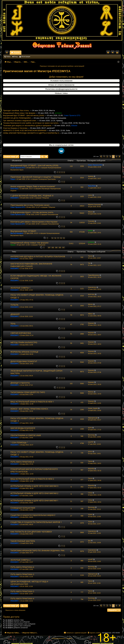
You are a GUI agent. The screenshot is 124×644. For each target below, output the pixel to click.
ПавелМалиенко (94, 275)
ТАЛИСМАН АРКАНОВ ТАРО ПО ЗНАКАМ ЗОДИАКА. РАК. (38, 550)
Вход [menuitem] (113, 53)
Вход (16, 57)
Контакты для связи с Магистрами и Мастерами (34, 222)
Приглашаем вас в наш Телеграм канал (30, 205)
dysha (90, 428)
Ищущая (91, 323)
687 (49, 248)
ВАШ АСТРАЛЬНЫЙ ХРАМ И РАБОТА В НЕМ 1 (32, 402)
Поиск (8, 57)
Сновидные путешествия (23, 508)
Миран (90, 231)
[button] (101, 157)
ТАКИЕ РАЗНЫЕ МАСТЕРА (23, 541)
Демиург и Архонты (20, 383)
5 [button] (116, 157)
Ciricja (90, 493)
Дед (89, 541)
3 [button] (110, 157)
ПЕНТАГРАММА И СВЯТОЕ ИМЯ (26, 435)
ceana (90, 195)
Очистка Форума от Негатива (15, 134)
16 (55, 238)
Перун (13, 179)
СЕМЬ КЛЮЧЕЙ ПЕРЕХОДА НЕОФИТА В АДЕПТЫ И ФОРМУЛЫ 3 (31, 139)
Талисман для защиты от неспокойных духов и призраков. (27, 131)
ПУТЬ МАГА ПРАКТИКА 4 (22, 598)
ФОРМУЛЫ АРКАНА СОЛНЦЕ (24, 352)
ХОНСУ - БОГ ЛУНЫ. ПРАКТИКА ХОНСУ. (29, 409)
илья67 (91, 559)
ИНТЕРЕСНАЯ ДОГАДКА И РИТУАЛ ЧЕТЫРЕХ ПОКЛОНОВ (38, 256)
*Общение (45, 198)
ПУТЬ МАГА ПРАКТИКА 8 (22, 462)
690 (60, 248)
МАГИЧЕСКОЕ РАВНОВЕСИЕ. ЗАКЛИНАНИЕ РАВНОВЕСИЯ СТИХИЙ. (31, 265)
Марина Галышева (94, 205)
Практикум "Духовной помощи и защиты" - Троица (36, 177)
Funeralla (91, 221)
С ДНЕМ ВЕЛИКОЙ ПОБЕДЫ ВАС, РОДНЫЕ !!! (32, 196)
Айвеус (90, 314)
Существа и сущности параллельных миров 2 (33, 515)
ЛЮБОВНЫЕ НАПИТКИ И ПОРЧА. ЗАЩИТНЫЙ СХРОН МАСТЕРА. (36, 372)
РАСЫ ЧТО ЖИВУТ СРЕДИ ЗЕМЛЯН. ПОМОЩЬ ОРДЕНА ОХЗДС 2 (37, 453)
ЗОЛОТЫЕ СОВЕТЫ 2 (20, 560)
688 (53, 248)
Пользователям (53, 214)
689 (56, 248)
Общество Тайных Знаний (21, 53)
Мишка (90, 212)
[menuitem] (108, 53)
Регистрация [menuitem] (118, 53)
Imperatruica (92, 287)
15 (52, 238)
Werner (90, 304)
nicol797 (91, 442)
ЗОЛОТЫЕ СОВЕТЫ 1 (20, 288)
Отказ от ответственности (61, 85)
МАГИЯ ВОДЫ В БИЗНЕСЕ (23, 428)
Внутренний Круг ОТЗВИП (23, 231)
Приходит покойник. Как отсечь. (16, 116)
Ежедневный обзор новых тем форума (19, 119)
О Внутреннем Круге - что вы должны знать (32, 212)
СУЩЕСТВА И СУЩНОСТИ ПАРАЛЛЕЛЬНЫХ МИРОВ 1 (36, 522)
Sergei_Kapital (93, 408)
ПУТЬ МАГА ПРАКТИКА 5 (22, 591)
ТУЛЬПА (14, 305)
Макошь (91, 392)
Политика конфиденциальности (61, 89)
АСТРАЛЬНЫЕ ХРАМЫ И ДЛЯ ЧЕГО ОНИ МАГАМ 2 (34, 493)
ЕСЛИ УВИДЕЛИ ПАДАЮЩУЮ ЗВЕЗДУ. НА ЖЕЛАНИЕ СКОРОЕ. (36, 277)
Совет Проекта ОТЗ (18, 168)
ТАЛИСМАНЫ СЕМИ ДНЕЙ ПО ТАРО (28, 392)
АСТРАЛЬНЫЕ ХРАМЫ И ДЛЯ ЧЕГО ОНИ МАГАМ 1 (34, 500)
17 (58, 238)
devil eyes (91, 294)
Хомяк (90, 515)
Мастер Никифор (17, 233)
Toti (89, 263)
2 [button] (107, 157)
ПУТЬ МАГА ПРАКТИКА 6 (22, 567)
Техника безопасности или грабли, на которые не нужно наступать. (31, 129)
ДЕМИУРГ (15, 314)
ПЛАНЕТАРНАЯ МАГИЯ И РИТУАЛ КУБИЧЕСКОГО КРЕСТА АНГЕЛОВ (34, 470)
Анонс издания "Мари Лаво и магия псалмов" (33, 186)
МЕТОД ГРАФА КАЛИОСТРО (24, 342)
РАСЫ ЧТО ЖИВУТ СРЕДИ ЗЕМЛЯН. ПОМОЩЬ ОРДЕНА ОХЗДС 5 (37, 296)
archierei (91, 242)
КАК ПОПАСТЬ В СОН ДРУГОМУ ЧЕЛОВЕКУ (31, 532)
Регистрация (26, 57)
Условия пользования (61, 81)
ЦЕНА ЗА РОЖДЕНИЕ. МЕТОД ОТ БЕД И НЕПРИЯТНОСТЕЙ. (29, 583)
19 (64, 238)
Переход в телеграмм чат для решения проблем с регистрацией (62, 66)
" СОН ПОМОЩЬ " (19, 442)
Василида (91, 435)
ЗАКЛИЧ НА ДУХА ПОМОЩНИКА (17, 124)
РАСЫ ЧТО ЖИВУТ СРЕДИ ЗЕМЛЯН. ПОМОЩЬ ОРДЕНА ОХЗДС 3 (37, 420)
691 (63, 248)
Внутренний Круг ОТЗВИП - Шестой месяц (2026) (24, 121)
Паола (90, 256)
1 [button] (104, 157)
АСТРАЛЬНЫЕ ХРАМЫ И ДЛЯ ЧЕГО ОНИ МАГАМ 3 (34, 486)
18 (61, 238)
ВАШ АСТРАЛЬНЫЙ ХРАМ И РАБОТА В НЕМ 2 (32, 479)
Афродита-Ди (93, 418)
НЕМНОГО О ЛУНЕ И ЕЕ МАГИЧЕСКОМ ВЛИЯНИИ (25, 136)
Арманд (91, 176)
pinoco (90, 452)
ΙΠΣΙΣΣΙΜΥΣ (15, 198)
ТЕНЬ (13, 324)
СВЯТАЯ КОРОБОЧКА (21, 333)
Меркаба (91, 469)
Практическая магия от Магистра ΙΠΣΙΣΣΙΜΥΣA (37, 71)
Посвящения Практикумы (47, 179)
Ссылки (7, 53)
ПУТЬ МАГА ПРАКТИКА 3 (22, 574)
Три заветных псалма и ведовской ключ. (20, 126)
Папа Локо (14, 189)
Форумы (40, 53)
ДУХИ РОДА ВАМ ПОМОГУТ (24, 361)
